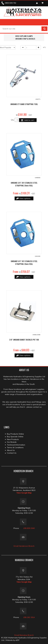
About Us (11, 450)
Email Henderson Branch (24, 546)
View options (25, 198)
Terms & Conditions (15, 447)
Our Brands (12, 442)
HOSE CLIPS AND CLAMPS (24, 36)
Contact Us (12, 453)
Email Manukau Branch (24, 635)
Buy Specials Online (15, 437)
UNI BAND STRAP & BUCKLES (25, 39)
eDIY (18, 640)
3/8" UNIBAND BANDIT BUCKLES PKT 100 (24, 340)
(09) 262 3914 (29, 617)
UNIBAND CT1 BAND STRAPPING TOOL (24, 104)
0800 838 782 (10, 3)
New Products (13, 439)
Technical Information (16, 445)
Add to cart (29, 120)
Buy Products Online (15, 434)
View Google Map (24, 493)
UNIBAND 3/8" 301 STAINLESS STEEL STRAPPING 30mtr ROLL (24, 184)
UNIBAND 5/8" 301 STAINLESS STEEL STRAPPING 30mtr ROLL (24, 263)
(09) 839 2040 (29, 528)
